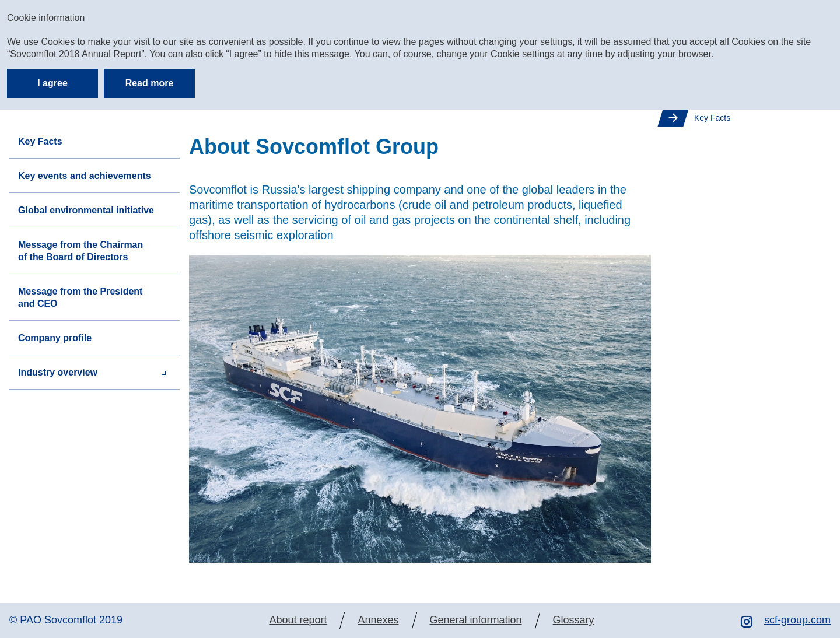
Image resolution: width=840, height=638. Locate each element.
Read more (150, 83)
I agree (52, 83)
